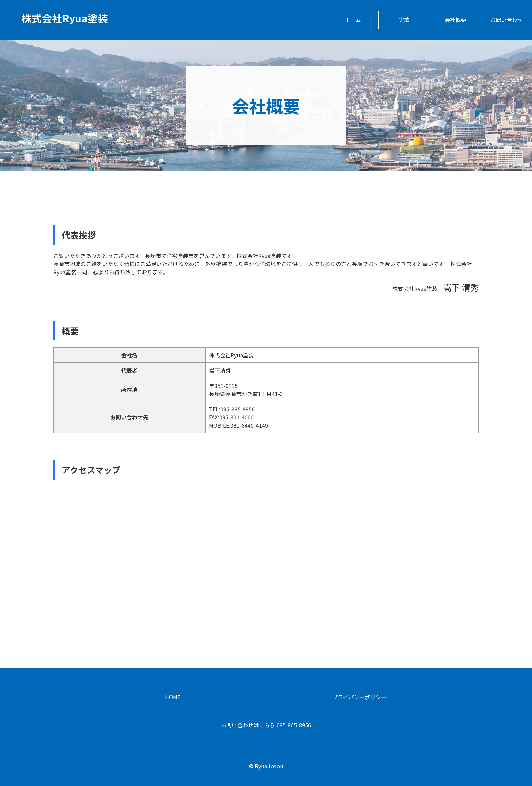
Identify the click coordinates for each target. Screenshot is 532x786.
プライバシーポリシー (359, 697)
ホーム (353, 20)
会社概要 (455, 20)
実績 (404, 20)
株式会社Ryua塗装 (65, 18)
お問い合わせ (507, 20)
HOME (173, 697)
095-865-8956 (294, 725)
